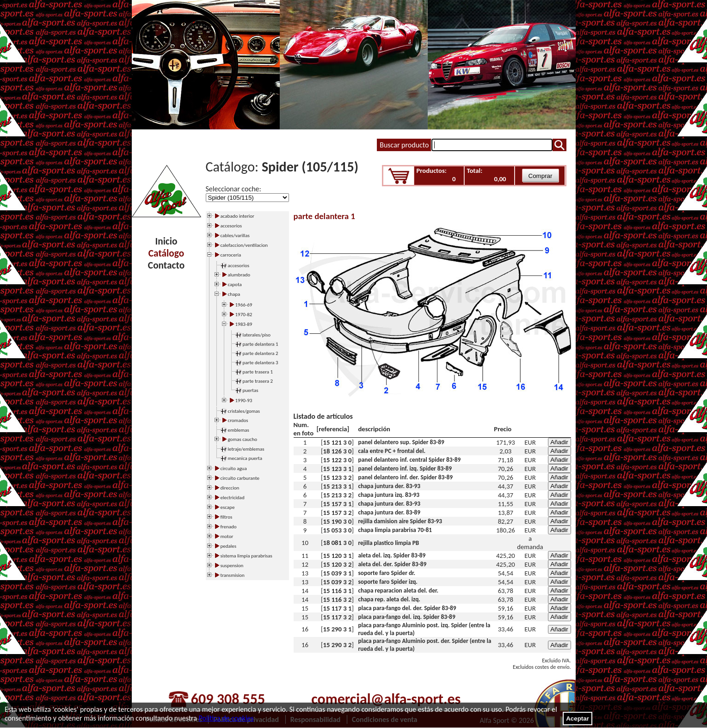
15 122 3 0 (338, 460)
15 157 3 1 (338, 504)
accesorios (239, 266)
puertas (251, 390)
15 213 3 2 (338, 495)
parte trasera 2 (258, 381)
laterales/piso (257, 335)
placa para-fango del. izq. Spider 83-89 (407, 617)
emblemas (239, 430)
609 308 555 (228, 699)
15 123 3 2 (338, 477)
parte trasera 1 (258, 372)
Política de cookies (226, 718)
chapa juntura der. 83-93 (390, 486)
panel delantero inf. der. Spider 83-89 (406, 477)
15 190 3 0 (338, 521)
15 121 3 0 (338, 442)
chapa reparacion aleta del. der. (399, 590)
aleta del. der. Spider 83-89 (393, 564)
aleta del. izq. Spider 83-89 (392, 555)
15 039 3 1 (338, 573)
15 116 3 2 (338, 600)
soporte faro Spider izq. (388, 582)
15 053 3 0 (338, 530)
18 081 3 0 (338, 543)
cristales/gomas (244, 411)
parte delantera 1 (261, 344)
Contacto (166, 265)
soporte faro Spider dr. (387, 573)
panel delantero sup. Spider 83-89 (401, 442)
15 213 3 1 (338, 486)
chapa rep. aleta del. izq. (389, 599)
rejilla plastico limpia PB (389, 543)
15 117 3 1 (338, 608)
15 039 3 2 (338, 582)
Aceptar (578, 719)
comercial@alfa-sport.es (386, 699)
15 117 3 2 (338, 617)
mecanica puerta (245, 458)
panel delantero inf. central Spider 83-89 (410, 460)
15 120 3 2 (338, 564)
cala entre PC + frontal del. (392, 451)
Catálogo (166, 253)
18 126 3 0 (338, 451)
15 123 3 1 (338, 469)
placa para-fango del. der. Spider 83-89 (407, 608)
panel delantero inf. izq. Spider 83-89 (405, 468)
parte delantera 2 (261, 353)
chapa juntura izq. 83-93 (389, 495)
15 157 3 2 (338, 513)
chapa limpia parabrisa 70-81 (395, 530)
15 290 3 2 (338, 645)
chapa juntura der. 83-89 (390, 512)
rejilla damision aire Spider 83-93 (400, 521)
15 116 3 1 (338, 591)
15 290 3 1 (338, 629)
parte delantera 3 (261, 363)
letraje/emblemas (246, 449)
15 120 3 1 (338, 556)
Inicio (166, 241)
